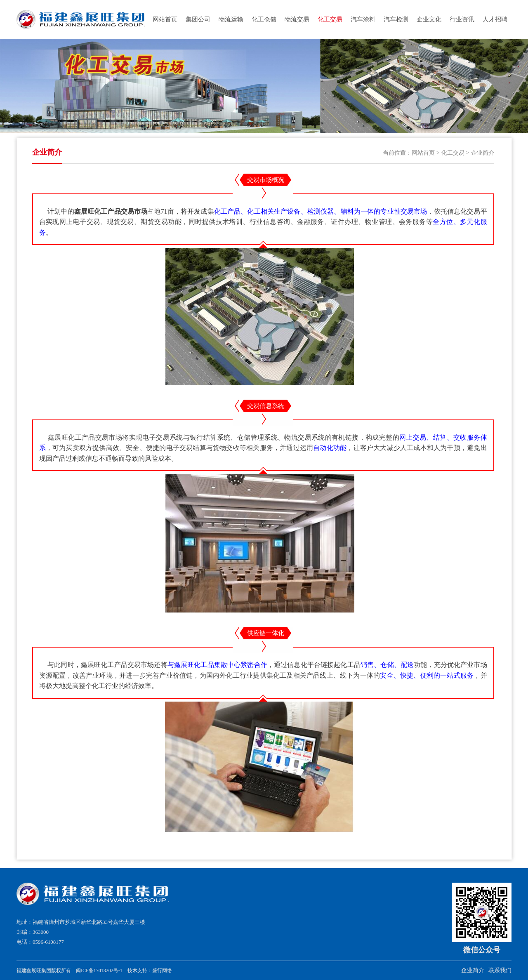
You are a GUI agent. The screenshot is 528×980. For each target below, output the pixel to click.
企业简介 (483, 153)
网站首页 (165, 19)
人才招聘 (495, 19)
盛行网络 (162, 971)
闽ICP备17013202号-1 (99, 971)
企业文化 (429, 19)
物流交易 (297, 19)
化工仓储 (264, 19)
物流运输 (231, 19)
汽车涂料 (363, 19)
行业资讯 (462, 19)
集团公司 (198, 19)
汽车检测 (396, 19)
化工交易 (330, 19)
